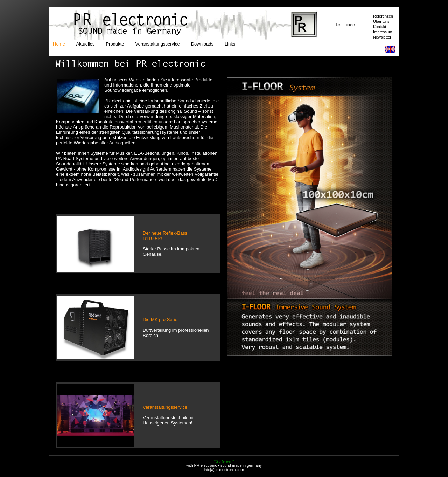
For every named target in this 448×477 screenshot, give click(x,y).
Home (59, 44)
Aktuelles (86, 44)
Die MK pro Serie (160, 320)
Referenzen (383, 16)
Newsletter (382, 37)
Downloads (202, 44)
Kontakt (380, 27)
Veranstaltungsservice (157, 44)
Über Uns (381, 21)
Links (230, 44)
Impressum (383, 32)
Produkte (115, 44)
